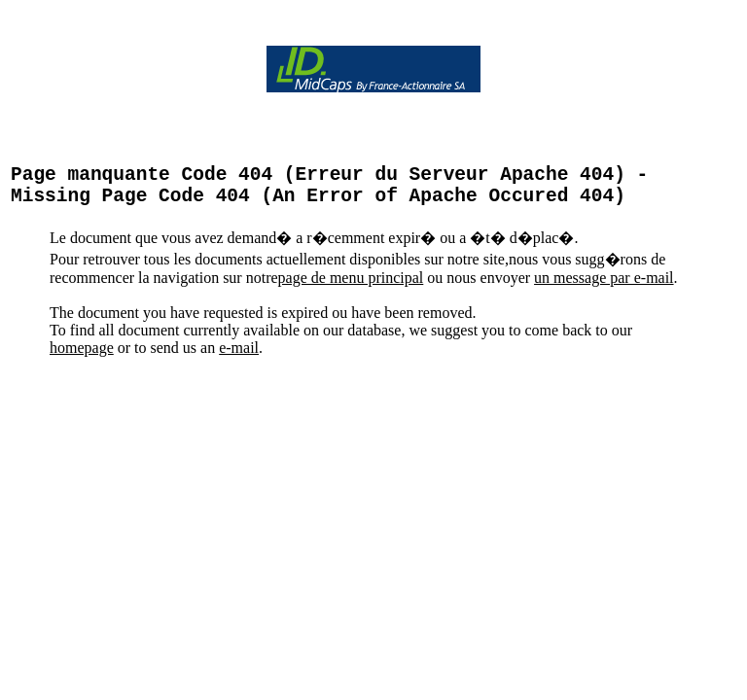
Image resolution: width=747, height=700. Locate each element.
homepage (82, 357)
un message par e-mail (604, 287)
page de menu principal (351, 287)
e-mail (239, 357)
